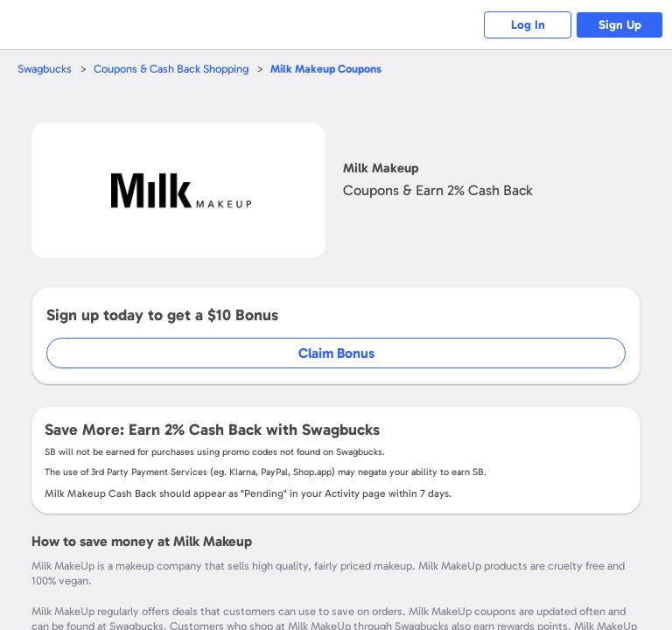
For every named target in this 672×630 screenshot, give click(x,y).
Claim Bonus (336, 353)
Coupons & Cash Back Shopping (171, 69)
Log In (528, 25)
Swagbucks (45, 69)
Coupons (326, 69)
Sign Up (620, 25)
